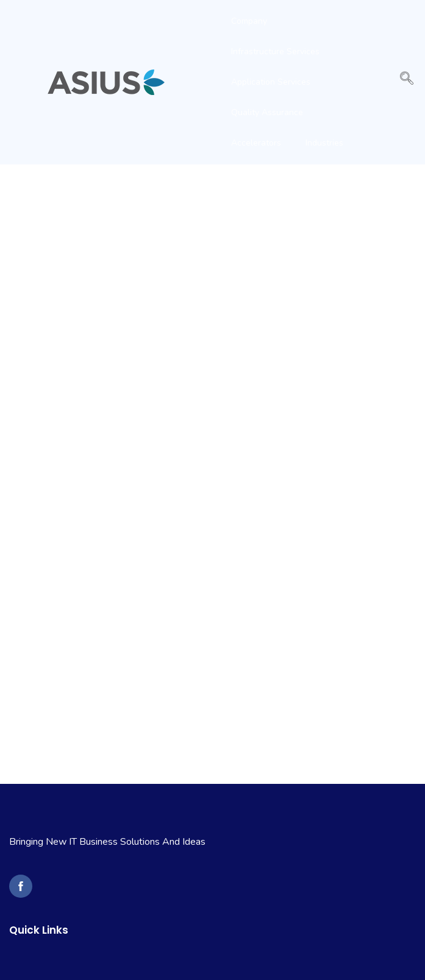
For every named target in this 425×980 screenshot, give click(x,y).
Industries (324, 143)
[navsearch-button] (407, 82)
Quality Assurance (267, 112)
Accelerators (256, 143)
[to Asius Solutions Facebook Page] (21, 886)
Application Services (271, 82)
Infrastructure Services (275, 51)
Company (249, 21)
